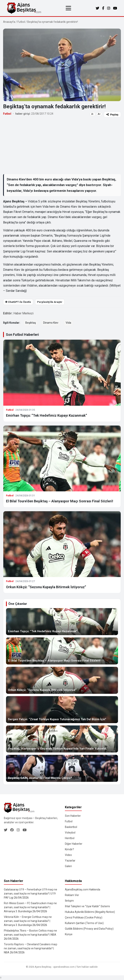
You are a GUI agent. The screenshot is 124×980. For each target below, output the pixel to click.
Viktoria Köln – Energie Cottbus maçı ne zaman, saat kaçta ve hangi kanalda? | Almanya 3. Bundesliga (28, 921)
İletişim (69, 901)
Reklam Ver (72, 895)
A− (93, 114)
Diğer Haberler (74, 844)
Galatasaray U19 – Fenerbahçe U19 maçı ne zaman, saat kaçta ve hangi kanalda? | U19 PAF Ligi (31, 894)
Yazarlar (70, 861)
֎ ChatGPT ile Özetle (18, 302)
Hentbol (70, 838)
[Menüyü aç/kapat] (68, 8)
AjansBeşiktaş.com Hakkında (83, 889)
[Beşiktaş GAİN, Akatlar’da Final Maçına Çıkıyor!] (62, 768)
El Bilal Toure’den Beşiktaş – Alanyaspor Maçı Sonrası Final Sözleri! (60, 501)
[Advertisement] (62, 146)
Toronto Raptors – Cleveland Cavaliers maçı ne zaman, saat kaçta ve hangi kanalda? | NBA (31, 948)
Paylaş (112, 115)
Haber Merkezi (23, 313)
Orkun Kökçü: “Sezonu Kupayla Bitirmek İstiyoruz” (46, 587)
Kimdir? (69, 849)
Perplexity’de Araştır (50, 302)
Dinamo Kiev (51, 323)
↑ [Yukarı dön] (1, 978)
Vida (68, 323)
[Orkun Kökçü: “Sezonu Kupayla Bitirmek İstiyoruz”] (62, 680)
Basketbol (71, 827)
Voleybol (70, 833)
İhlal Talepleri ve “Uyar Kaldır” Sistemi (87, 906)
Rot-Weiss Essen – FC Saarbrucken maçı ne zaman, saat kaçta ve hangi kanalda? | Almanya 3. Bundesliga (30, 907)
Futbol (21, 22)
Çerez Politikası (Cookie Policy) (84, 917)
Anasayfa (9, 22)
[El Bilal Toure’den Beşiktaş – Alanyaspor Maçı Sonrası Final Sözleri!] (62, 651)
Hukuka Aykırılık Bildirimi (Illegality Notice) (90, 912)
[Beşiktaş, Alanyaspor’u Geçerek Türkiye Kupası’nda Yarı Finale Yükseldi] (62, 739)
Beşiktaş (31, 323)
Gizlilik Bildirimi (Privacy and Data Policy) (89, 929)
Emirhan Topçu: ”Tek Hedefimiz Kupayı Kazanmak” (46, 415)
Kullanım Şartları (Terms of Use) (84, 923)
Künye (69, 934)
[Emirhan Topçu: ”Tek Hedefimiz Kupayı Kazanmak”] (62, 622)
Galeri (68, 866)
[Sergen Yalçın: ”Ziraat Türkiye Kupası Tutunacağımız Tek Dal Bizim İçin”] (62, 710)
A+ (99, 114)
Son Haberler (73, 816)
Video (68, 855)
